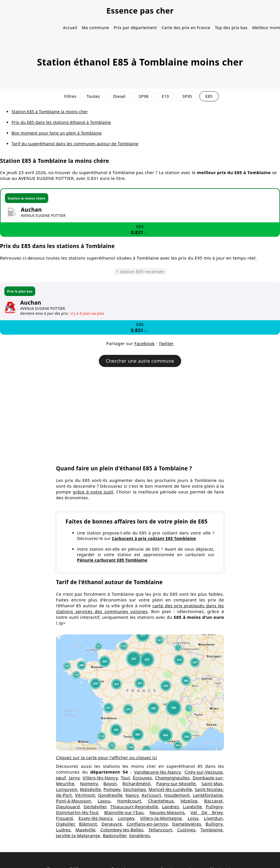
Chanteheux (161, 801)
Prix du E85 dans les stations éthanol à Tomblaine (61, 122)
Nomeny (89, 783)
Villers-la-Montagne (161, 818)
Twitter (166, 343)
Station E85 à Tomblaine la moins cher (50, 112)
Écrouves (142, 778)
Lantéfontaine (208, 795)
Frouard (64, 818)
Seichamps (135, 789)
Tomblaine (212, 830)
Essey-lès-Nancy (96, 818)
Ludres (63, 830)
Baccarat (214, 801)
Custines (186, 830)
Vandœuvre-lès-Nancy (157, 772)
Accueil (70, 28)
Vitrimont (85, 795)
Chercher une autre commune (140, 361)
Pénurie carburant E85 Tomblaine (112, 560)
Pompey (112, 789)
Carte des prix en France (186, 28)
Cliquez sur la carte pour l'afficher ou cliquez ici (107, 757)
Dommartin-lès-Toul (77, 812)
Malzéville (90, 789)
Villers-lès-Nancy (100, 778)
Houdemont (177, 795)
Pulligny (214, 806)
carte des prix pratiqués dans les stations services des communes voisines (140, 608)
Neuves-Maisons (167, 812)
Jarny (74, 778)
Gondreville (110, 795)
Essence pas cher (140, 11)
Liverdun (213, 818)
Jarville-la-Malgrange (78, 835)
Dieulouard (68, 806)
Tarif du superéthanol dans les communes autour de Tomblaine (75, 144)
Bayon (110, 783)
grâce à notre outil (93, 492)
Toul (125, 778)
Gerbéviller (95, 806)
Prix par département (135, 28)
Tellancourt (160, 830)
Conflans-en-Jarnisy (147, 824)
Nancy (132, 795)
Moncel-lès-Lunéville (170, 789)
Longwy (126, 818)
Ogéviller (65, 824)
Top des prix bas (231, 28)
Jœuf (61, 778)
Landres (171, 806)
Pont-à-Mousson (74, 801)
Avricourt (151, 795)
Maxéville (85, 830)
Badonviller (115, 835)
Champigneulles (172, 778)
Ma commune (96, 28)
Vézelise (189, 801)
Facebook (144, 343)
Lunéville (192, 806)
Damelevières (187, 824)
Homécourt (129, 801)
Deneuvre (112, 824)
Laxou (104, 801)
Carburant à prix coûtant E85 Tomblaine (154, 538)
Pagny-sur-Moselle (176, 783)
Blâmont (88, 824)
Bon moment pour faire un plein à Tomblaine (57, 133)
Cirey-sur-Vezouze (204, 772)
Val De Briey (206, 812)
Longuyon (67, 789)
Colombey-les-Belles (122, 830)
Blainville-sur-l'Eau (124, 812)
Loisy (193, 818)
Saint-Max (212, 783)
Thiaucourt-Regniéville (134, 806)
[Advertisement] (140, 419)
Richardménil (136, 783)
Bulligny (214, 824)
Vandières (139, 835)
